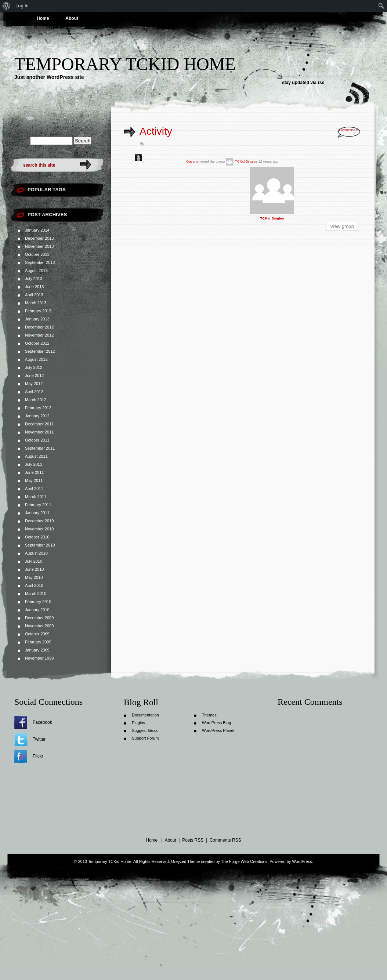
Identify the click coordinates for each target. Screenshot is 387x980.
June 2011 (34, 472)
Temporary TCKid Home (125, 64)
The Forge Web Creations (244, 861)
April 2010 (34, 585)
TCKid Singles (246, 161)
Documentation (145, 715)
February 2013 (38, 311)
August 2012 (36, 359)
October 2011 (37, 440)
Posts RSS (193, 840)
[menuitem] (6, 6)
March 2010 (36, 594)
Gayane (192, 161)
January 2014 (37, 230)
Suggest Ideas (145, 730)
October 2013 (37, 254)
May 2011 (34, 480)
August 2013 (36, 271)
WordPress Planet (218, 730)
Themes (209, 715)
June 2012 (34, 375)
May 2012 (34, 384)
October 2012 (37, 343)
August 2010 (36, 553)
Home (43, 18)
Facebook (42, 722)
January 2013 (37, 319)
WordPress (302, 861)
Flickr (38, 756)
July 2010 (34, 561)
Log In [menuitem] (22, 6)
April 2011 (34, 489)
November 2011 (39, 432)
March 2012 (36, 400)
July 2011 (34, 464)
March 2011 (36, 497)
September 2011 (40, 448)
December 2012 (39, 327)
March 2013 (36, 303)
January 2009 (37, 650)
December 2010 (39, 521)
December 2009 (39, 618)
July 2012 (34, 367)
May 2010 (34, 577)
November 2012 (39, 335)
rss (321, 83)
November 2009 (39, 626)
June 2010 (34, 569)
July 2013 (34, 279)
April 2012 (34, 392)
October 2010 (37, 537)
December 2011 (39, 424)
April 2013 (34, 295)
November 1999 (39, 658)
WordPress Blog (216, 723)
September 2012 (40, 351)
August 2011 (36, 456)
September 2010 (40, 545)
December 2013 (39, 238)
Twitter (39, 739)
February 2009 (38, 642)
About (72, 18)
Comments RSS (225, 840)
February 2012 (38, 408)
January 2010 (37, 610)
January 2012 (37, 416)
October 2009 (37, 634)
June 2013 (34, 287)
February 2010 (38, 602)
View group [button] (342, 226)
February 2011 (38, 505)
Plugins (138, 723)
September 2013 (40, 262)
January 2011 (37, 513)
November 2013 (39, 246)
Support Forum (145, 738)
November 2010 (39, 529)
